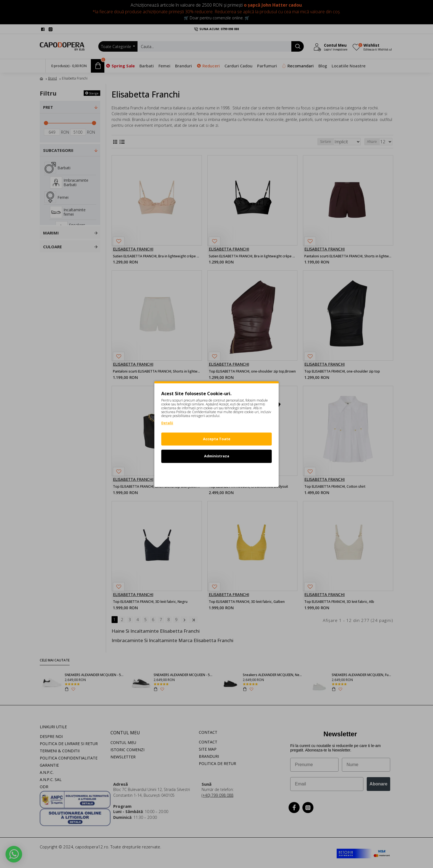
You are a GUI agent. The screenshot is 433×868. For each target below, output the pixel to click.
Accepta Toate (217, 439)
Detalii (167, 423)
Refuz (216, 473)
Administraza (217, 456)
